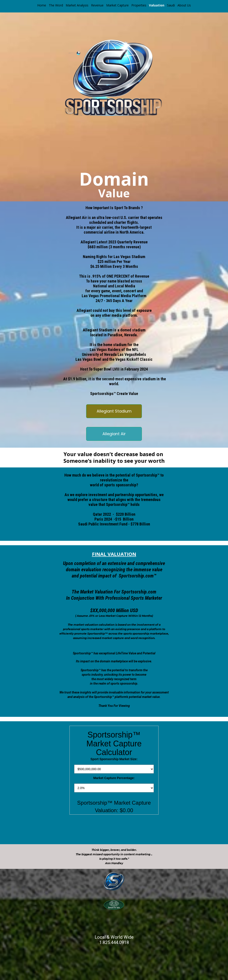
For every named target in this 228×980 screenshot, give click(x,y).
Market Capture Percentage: (114, 778)
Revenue (97, 5)
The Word (56, 5)
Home (42, 5)
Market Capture (117, 5)
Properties (139, 5)
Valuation (157, 5)
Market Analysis (77, 5)
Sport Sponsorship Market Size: (114, 759)
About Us (184, 5)
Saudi (171, 5)
